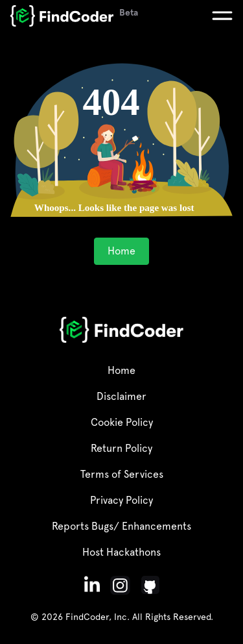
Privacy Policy (121, 500)
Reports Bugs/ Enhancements (121, 526)
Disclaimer (121, 396)
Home (121, 251)
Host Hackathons (121, 552)
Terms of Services (122, 474)
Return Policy (121, 448)
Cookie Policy (122, 422)
